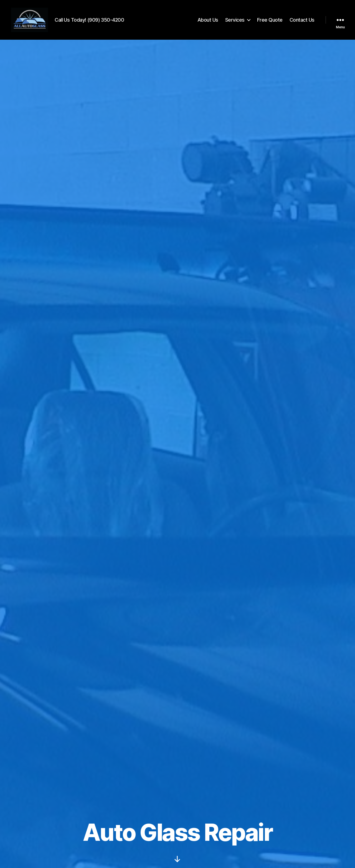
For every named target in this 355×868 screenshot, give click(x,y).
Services (235, 20)
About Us (208, 20)
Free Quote (270, 20)
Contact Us (302, 20)
